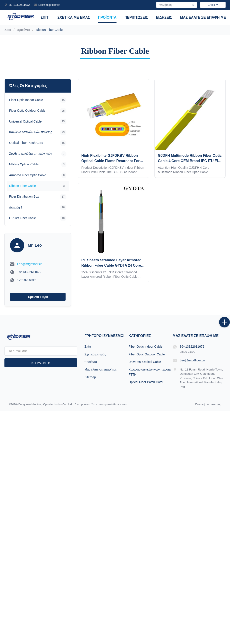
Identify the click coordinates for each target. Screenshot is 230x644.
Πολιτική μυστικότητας (208, 404)
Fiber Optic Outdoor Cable (147, 354)
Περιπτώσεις (136, 17)
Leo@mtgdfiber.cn (49, 5)
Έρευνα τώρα (38, 297)
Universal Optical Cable (145, 362)
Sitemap (90, 377)
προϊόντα (107, 17)
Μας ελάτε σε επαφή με (203, 17)
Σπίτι (45, 17)
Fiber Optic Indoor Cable (145, 347)
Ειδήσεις (164, 17)
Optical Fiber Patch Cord (145, 382)
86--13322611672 (19, 5)
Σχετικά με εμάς (74, 17)
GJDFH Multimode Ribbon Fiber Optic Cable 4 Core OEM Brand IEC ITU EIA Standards (190, 161)
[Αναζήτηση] (193, 5)
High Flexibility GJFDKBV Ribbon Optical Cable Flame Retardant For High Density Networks (110, 161)
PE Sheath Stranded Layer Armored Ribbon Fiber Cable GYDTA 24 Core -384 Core (111, 265)
